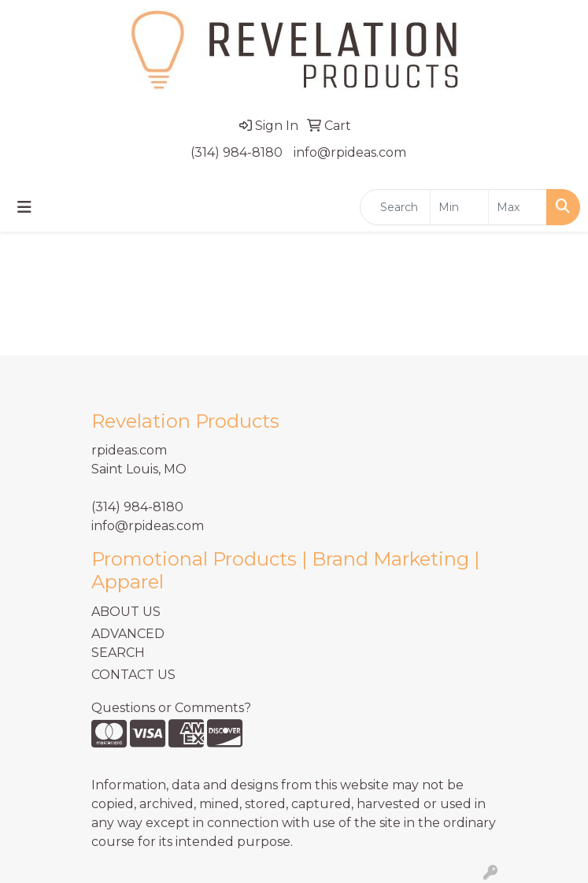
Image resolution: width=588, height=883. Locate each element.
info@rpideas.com (350, 152)
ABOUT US (126, 612)
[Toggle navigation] (24, 207)
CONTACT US (133, 675)
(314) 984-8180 (237, 152)
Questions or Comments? (171, 708)
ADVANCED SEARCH (128, 643)
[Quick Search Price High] (518, 207)
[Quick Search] (395, 207)
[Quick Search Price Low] (459, 207)
